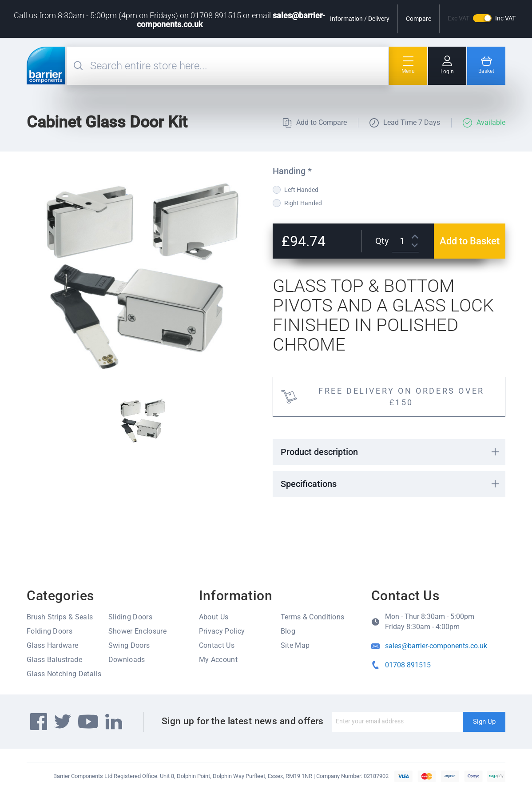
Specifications (309, 484)
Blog (288, 631)
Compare (419, 19)
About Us (214, 617)
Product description (319, 452)
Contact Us (217, 645)
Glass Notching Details (64, 674)
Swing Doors (129, 645)
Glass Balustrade (54, 660)
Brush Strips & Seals (60, 617)
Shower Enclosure (137, 631)
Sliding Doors (130, 617)
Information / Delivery (360, 19)
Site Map (295, 645)
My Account (218, 660)
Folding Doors (50, 631)
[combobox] (238, 66)
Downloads (127, 660)
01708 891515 (408, 665)
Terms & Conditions (313, 617)
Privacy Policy (222, 631)
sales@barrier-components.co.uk (436, 646)
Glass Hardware (52, 645)
